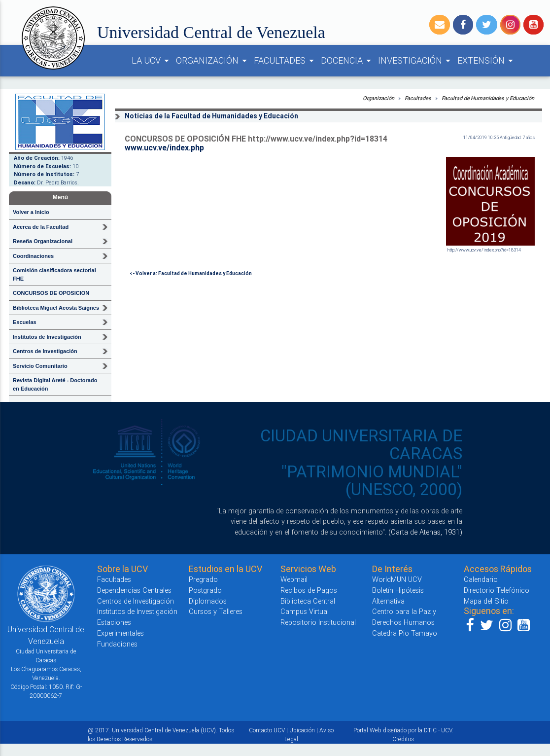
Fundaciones (117, 644)
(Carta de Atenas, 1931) (425, 532)
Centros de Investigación (136, 601)
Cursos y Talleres (216, 611)
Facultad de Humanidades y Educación (488, 98)
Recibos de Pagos (309, 590)
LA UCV (152, 61)
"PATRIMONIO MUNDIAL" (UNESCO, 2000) (372, 481)
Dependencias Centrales (134, 590)
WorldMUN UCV (397, 579)
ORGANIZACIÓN (213, 61)
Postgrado (205, 590)
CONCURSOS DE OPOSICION (51, 293)
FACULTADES (285, 61)
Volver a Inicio (31, 212)
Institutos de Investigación (137, 611)
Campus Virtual (305, 611)
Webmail (294, 579)
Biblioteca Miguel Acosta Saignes (56, 308)
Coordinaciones (33, 256)
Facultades (418, 98)
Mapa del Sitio (486, 601)
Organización (378, 98)
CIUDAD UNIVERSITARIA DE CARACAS (361, 445)
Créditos (403, 739)
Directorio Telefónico (497, 590)
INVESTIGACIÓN (416, 61)
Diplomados (208, 601)
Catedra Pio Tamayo (405, 633)
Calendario (481, 579)
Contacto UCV (267, 730)
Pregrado (203, 579)
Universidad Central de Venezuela (211, 32)
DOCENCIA (347, 61)
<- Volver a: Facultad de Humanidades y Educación (191, 273)
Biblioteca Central (308, 601)
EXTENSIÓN (487, 61)
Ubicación (302, 730)
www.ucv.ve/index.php (164, 147)
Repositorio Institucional (318, 622)
